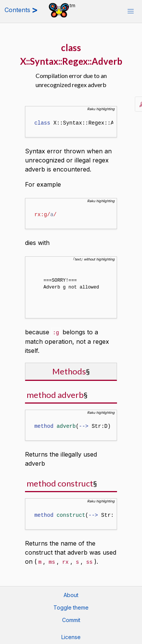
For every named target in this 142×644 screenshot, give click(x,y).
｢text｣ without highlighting (94, 259)
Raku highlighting (101, 109)
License (71, 635)
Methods (69, 370)
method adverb (55, 394)
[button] (131, 11)
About (71, 593)
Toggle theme (71, 606)
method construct (60, 482)
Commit (71, 618)
